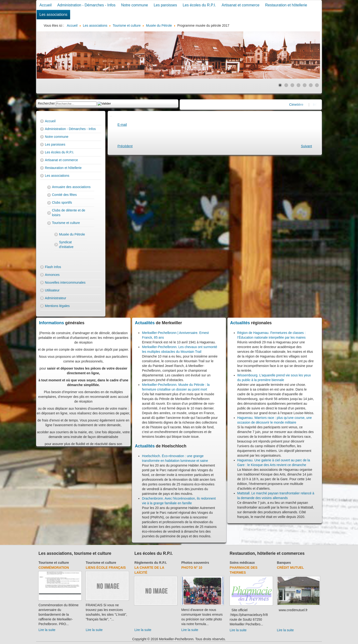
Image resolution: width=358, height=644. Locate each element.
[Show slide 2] (286, 85)
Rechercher (46, 103)
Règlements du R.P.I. (151, 563)
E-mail (122, 125)
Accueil (46, 5)
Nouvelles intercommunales (65, 282)
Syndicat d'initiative (66, 244)
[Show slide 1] (280, 85)
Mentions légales (57, 306)
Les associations (53, 15)
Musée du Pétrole (72, 234)
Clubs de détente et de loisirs (69, 213)
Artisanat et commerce (241, 5)
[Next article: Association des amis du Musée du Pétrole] (306, 146)
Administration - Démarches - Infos (86, 5)
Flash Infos (53, 267)
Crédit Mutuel (290, 568)
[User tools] (111, 116)
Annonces (52, 275)
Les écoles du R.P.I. (199, 5)
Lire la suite (47, 630)
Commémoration (54, 568)
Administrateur (55, 298)
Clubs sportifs (62, 202)
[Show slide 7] (317, 85)
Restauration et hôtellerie (286, 5)
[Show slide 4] (298, 85)
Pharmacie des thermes (244, 570)
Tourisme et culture (66, 223)
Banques (284, 563)
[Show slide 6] (311, 85)
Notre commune (135, 5)
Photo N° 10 (192, 568)
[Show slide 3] (292, 85)
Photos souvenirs (195, 563)
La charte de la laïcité (149, 570)
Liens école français (106, 568)
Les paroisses (165, 5)
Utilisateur (52, 290)
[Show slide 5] (305, 85)
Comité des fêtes (64, 195)
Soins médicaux (242, 563)
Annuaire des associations (71, 187)
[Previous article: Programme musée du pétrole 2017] (125, 146)
